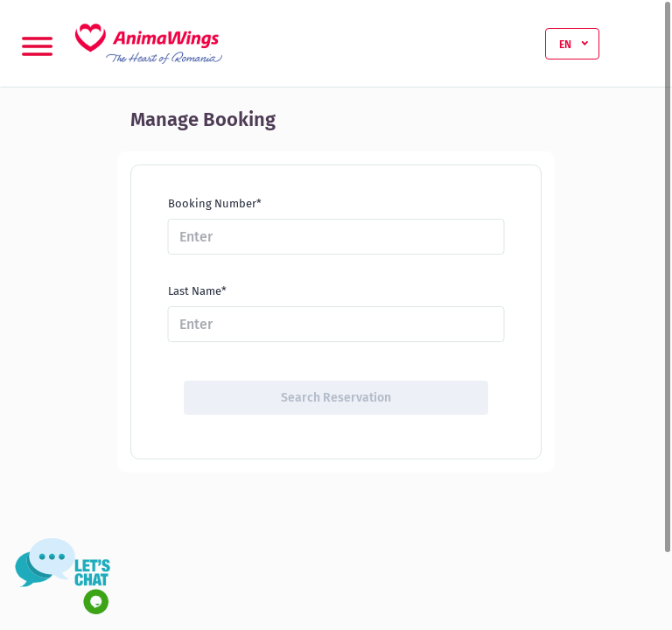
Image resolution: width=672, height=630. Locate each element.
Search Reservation (336, 398)
